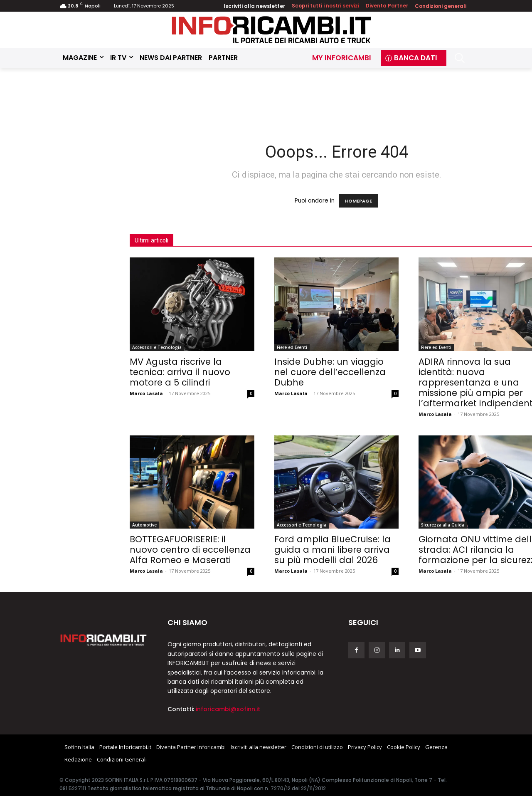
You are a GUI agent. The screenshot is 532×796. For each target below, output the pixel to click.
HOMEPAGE (358, 201)
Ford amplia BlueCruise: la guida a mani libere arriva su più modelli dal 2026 (332, 550)
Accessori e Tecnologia (157, 347)
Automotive (144, 525)
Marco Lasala (146, 393)
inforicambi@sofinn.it (228, 709)
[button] (459, 58)
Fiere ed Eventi (292, 347)
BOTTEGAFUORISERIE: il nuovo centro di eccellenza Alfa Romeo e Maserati (190, 550)
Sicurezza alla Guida (443, 525)
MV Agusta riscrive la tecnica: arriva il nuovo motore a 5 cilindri (180, 372)
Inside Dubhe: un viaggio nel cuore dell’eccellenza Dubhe (330, 372)
